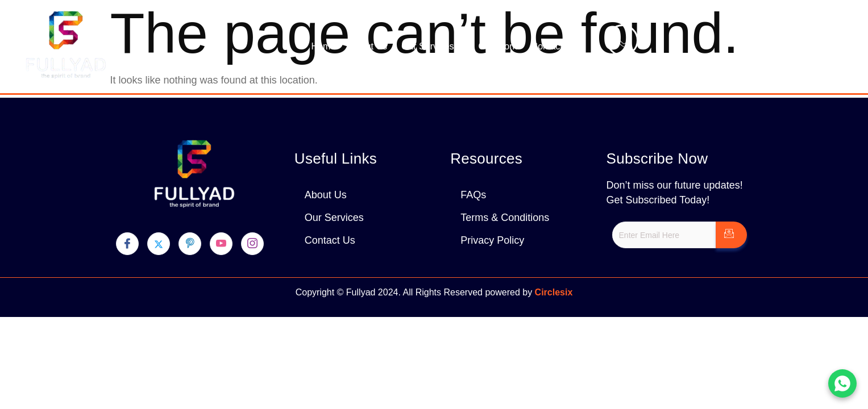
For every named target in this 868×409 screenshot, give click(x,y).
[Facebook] (127, 244)
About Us (368, 46)
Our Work (497, 46)
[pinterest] (190, 244)
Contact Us (554, 46)
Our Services (433, 47)
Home (323, 46)
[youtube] (221, 244)
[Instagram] (252, 244)
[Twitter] (159, 244)
